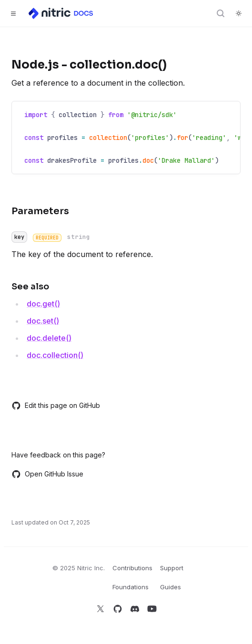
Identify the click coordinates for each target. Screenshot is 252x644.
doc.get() (43, 304)
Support (172, 568)
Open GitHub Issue (47, 474)
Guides (171, 587)
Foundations (131, 587)
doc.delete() (49, 338)
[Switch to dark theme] (239, 13)
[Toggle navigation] (13, 13)
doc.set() (43, 321)
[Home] (61, 13)
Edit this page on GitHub (56, 406)
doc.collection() (55, 355)
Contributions (132, 568)
